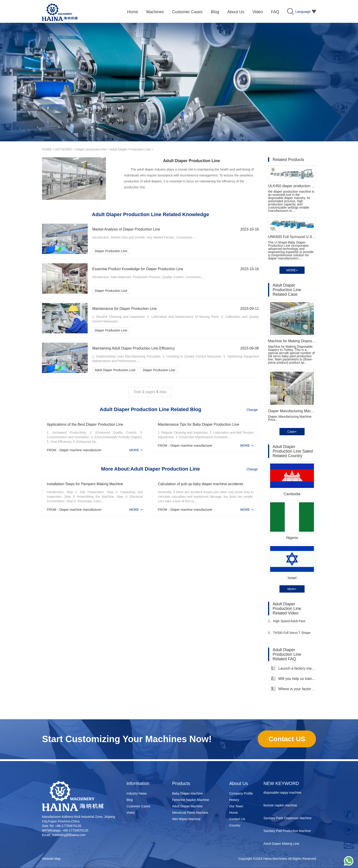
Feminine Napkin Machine (191, 800)
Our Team (236, 806)
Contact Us (237, 819)
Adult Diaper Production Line (130, 149)
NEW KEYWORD (281, 783)
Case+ (292, 432)
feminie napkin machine (280, 806)
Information (138, 783)
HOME (47, 149)
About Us (239, 783)
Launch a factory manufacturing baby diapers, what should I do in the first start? (294, 668)
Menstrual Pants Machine (190, 813)
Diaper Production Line (111, 251)
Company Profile (241, 793)
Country (235, 825)
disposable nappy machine (282, 794)
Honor (234, 813)
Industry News (137, 793)
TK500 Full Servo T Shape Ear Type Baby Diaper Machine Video (290, 635)
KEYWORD (63, 149)
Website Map (51, 859)
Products (181, 783)
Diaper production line (91, 149)
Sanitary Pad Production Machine (287, 832)
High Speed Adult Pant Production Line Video (287, 623)
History (234, 800)
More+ (292, 589)
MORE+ (292, 270)
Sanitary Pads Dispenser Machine (288, 819)
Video (131, 813)
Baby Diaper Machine (187, 793)
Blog (130, 800)
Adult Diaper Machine (187, 806)
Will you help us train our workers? (294, 679)
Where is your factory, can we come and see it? (294, 689)
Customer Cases (138, 806)
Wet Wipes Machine (186, 819)
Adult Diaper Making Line (281, 845)
